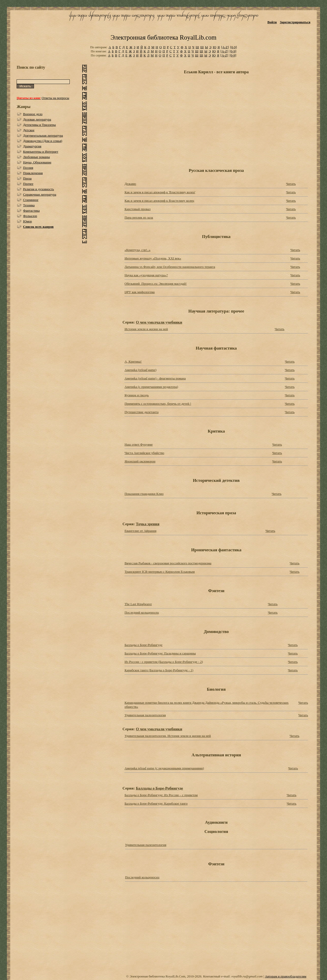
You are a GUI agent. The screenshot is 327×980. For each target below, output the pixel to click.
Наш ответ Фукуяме (138, 444)
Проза (27, 178)
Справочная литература (40, 194)
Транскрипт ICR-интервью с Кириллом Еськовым (160, 572)
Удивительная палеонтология (145, 715)
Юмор (27, 221)
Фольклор (30, 216)
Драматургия (32, 146)
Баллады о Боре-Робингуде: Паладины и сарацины (160, 653)
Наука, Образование (37, 162)
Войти (272, 22)
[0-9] (233, 47)
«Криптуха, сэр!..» (137, 250)
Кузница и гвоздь (137, 395)
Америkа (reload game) (140, 370)
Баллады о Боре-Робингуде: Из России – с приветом (161, 795)
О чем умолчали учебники (159, 322)
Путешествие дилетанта (141, 412)
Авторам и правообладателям (286, 976)
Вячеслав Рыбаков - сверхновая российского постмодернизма (168, 563)
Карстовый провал (137, 209)
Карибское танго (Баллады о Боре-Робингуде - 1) (159, 670)
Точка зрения (148, 524)
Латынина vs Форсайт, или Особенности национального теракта (170, 267)
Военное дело (33, 114)
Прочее (28, 184)
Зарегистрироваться (295, 22)
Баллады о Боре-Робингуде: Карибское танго (156, 803)
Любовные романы (36, 157)
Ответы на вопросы (55, 98)
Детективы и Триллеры (39, 125)
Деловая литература (37, 119)
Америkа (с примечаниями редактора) (151, 387)
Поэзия (28, 168)
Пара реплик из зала (139, 217)
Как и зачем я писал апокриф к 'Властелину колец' (160, 192)
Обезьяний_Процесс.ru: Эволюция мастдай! (155, 284)
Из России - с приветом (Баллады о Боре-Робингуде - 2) (164, 662)
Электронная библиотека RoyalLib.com (163, 37)
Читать (291, 184)
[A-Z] (225, 47)
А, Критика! (133, 361)
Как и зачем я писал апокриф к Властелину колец (159, 201)
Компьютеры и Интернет (41, 152)
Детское (29, 130)
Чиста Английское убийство (144, 453)
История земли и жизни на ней (146, 329)
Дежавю (130, 184)
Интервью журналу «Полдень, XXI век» (153, 258)
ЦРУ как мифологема (139, 292)
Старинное (31, 200)
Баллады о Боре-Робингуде (143, 645)
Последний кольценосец (142, 612)
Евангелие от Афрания (140, 531)
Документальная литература (43, 135)
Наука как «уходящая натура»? (146, 275)
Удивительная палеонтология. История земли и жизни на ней (168, 736)
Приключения (33, 173)
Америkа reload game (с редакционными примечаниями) (164, 768)
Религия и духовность (38, 189)
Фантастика (31, 211)
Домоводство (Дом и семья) (43, 141)
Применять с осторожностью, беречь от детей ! (158, 404)
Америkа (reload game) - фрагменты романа (155, 378)
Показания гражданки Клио (144, 494)
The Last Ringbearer (138, 604)
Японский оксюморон (140, 461)
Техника (29, 205)
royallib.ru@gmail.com (247, 976)
